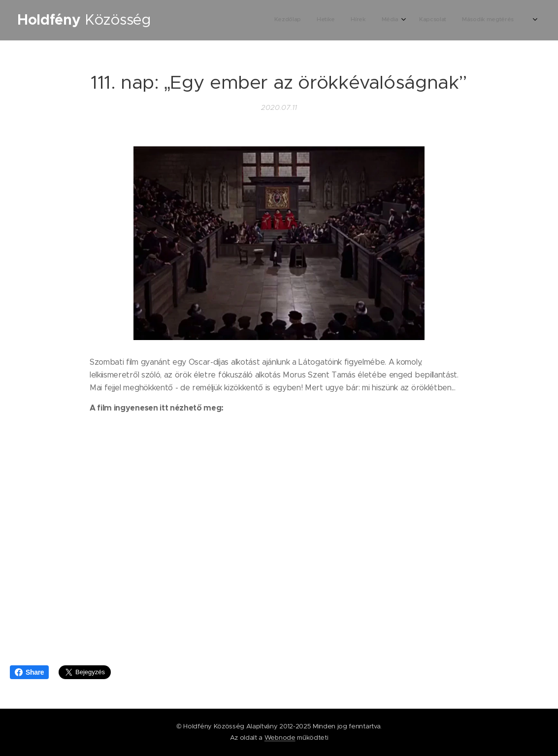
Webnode (280, 738)
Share (29, 672)
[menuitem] (444, 20)
